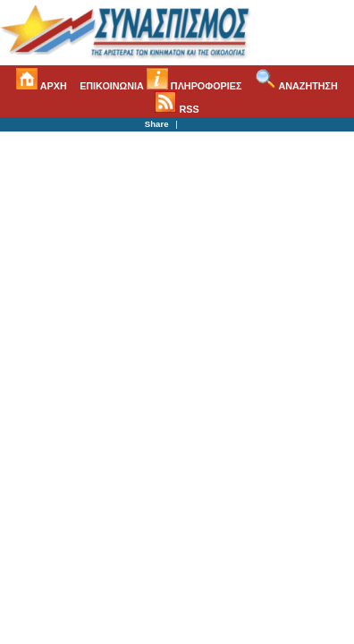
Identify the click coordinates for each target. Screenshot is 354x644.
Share (157, 124)
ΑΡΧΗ (42, 86)
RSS (177, 109)
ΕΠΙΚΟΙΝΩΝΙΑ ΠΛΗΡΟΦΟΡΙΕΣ (160, 86)
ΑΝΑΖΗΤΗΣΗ (296, 86)
